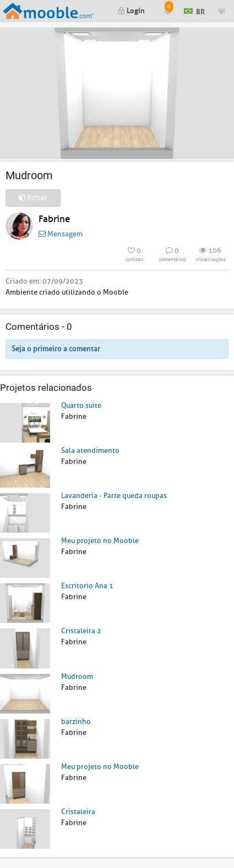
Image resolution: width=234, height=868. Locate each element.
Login (131, 10)
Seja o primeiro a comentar (56, 349)
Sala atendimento (90, 450)
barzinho (76, 722)
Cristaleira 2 (81, 631)
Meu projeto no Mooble (100, 541)
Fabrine (54, 219)
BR (194, 10)
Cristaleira (78, 812)
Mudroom (77, 676)
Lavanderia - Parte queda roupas (114, 496)
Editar (33, 198)
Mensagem (61, 234)
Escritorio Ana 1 (87, 586)
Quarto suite (81, 405)
